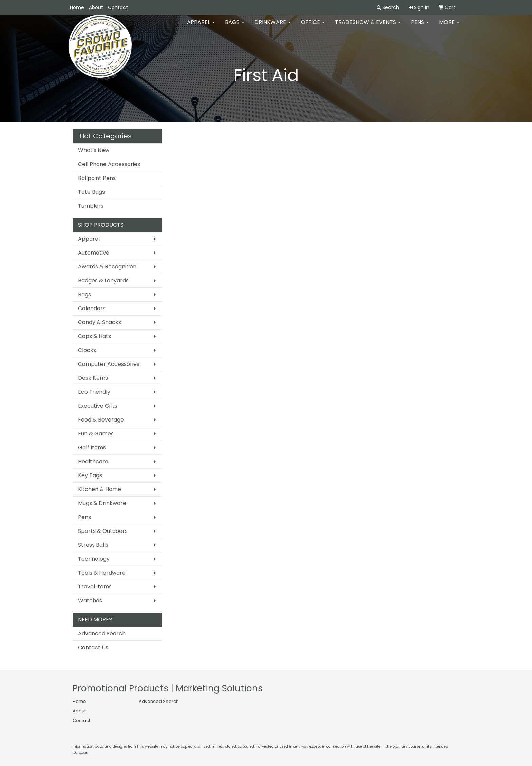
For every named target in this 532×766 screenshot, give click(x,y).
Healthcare (93, 461)
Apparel (201, 27)
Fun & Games (96, 434)
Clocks (87, 350)
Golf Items (92, 447)
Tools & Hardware (102, 573)
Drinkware (273, 27)
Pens (420, 27)
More (449, 27)
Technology (94, 559)
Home (77, 7)
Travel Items (95, 587)
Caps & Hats (94, 336)
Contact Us (93, 647)
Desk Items (93, 378)
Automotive (94, 253)
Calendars (92, 308)
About (96, 7)
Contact (118, 7)
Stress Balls (93, 545)
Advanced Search (102, 633)
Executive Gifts (98, 406)
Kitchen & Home (100, 489)
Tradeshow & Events (368, 27)
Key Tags (90, 475)
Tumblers (91, 206)
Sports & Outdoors (103, 531)
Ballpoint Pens (97, 178)
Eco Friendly (94, 392)
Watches (90, 601)
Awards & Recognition (107, 267)
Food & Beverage (101, 420)
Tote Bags (91, 192)
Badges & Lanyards (103, 281)
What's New (94, 150)
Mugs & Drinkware (102, 503)
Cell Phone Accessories (109, 164)
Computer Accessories (109, 364)
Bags (235, 27)
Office (313, 27)
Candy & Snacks (100, 322)
